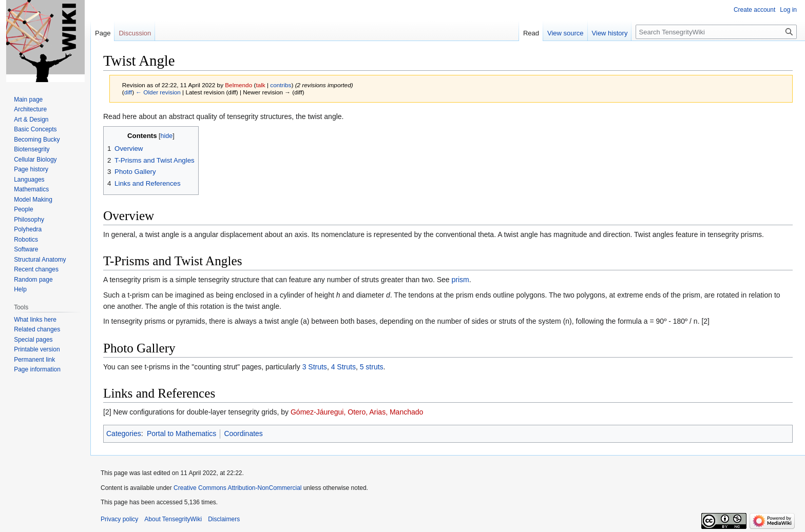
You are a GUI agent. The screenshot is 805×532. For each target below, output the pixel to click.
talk (260, 85)
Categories (124, 434)
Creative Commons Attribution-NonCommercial (237, 488)
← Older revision (158, 92)
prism (461, 280)
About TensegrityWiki (173, 519)
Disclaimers (224, 519)
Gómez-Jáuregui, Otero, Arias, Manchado (357, 412)
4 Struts (343, 367)
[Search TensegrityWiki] (716, 32)
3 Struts (315, 367)
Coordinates (243, 434)
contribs (281, 85)
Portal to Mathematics (181, 434)
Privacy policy (119, 519)
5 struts (372, 367)
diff (128, 92)
